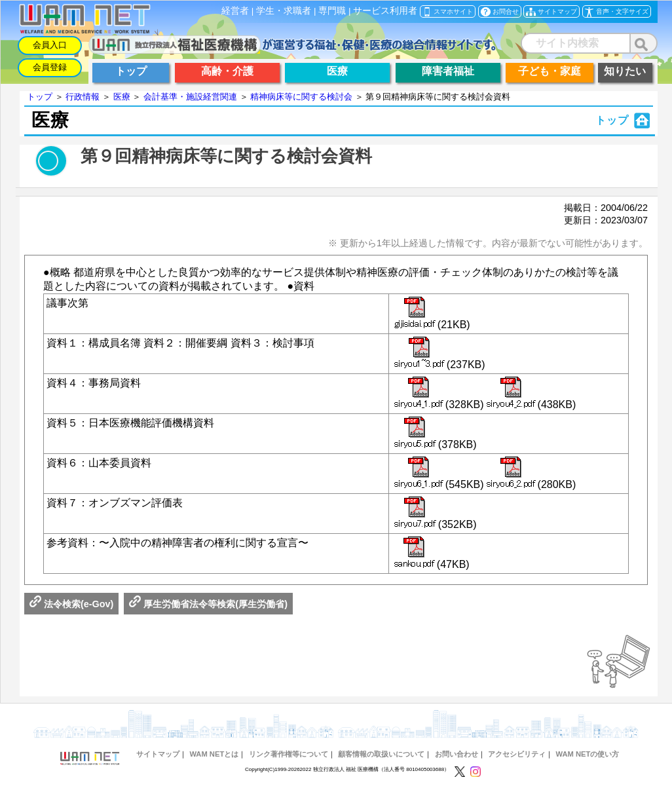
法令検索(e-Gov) (71, 604)
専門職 (332, 11)
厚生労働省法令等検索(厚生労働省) (208, 604)
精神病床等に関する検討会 (301, 97)
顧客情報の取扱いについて (381, 754)
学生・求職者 (284, 11)
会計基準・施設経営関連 (190, 97)
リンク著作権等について (289, 754)
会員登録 (50, 67)
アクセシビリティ (517, 754)
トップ (40, 97)
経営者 (235, 11)
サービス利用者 (385, 11)
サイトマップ (158, 754)
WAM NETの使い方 (588, 754)
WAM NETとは (214, 754)
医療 (122, 97)
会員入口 (50, 45)
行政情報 (83, 97)
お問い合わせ (457, 754)
